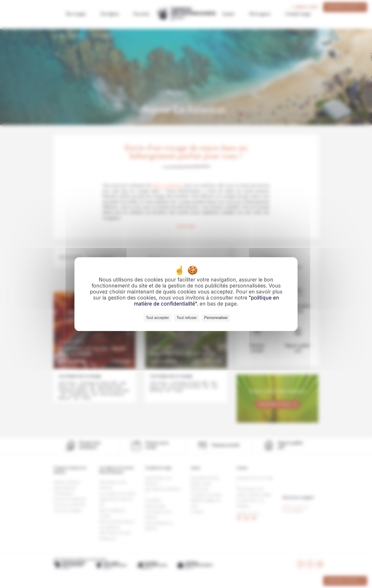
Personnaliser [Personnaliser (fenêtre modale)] (216, 318)
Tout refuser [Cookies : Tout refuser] (187, 318)
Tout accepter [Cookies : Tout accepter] (157, 318)
